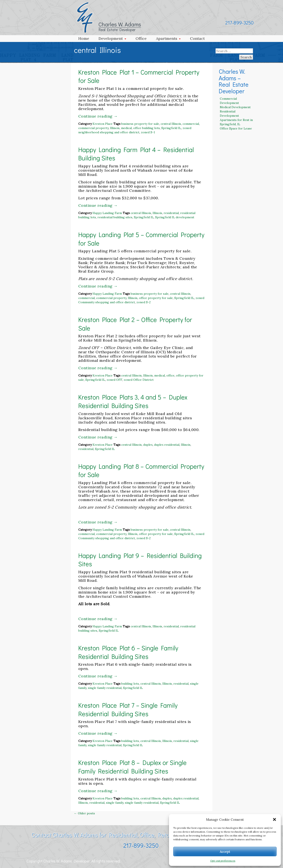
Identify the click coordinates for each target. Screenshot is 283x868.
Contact (197, 38)
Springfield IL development (175, 217)
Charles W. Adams (120, 24)
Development (111, 38)
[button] (274, 819)
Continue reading (98, 116)
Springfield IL (171, 128)
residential (171, 213)
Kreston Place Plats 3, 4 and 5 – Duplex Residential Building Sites (133, 401)
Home (84, 38)
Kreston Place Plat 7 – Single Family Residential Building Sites (128, 709)
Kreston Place (103, 124)
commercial (191, 124)
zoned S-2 (144, 302)
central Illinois (171, 124)
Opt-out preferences (223, 861)
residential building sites (115, 217)
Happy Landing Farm (107, 213)
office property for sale (156, 298)
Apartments (167, 38)
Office (141, 38)
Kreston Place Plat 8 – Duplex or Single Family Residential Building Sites (132, 767)
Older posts (84, 813)
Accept (225, 851)
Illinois (115, 128)
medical (126, 128)
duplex (148, 445)
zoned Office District (139, 380)
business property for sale (140, 124)
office (170, 375)
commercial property (93, 128)
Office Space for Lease (236, 128)
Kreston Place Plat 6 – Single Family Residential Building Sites (128, 652)
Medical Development (235, 107)
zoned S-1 (148, 132)
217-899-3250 (239, 23)
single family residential (105, 688)
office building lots (147, 128)
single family (115, 803)
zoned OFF (114, 380)
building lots (130, 684)
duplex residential (167, 445)
